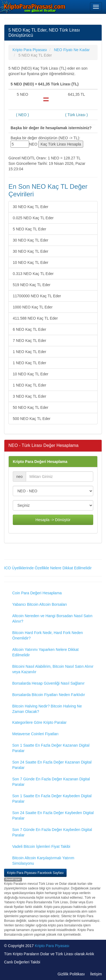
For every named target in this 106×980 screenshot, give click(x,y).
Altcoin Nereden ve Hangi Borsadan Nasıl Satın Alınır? (52, 619)
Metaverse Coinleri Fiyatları (35, 734)
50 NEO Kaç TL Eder (31, 407)
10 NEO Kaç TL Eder (31, 262)
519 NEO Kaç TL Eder (32, 285)
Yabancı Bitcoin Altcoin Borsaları (40, 604)
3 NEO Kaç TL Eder (29, 396)
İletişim (96, 974)
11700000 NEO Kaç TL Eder (37, 296)
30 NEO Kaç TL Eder (31, 207)
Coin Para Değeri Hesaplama (37, 593)
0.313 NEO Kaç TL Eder (33, 274)
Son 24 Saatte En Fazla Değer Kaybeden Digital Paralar (53, 815)
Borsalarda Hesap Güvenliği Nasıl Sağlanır (48, 683)
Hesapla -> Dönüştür (53, 520)
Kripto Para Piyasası (52, 946)
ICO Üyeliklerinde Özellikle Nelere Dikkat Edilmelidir (48, 568)
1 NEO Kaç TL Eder (29, 352)
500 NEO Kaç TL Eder (32, 419)
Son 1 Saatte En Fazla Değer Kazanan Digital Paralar (51, 748)
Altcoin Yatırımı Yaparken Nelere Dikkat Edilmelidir (45, 652)
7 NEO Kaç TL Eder (29, 341)
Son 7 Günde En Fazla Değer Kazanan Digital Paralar (51, 782)
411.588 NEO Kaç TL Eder (35, 318)
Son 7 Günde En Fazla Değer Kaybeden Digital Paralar (52, 832)
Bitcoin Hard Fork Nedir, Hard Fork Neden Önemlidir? (48, 635)
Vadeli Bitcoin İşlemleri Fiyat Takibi (41, 846)
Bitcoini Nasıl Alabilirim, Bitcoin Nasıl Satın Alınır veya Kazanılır (53, 669)
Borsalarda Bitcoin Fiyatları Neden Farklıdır (49, 695)
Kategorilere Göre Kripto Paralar (39, 722)
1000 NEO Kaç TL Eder (33, 307)
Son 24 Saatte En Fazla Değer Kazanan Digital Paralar (52, 765)
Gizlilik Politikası (71, 974)
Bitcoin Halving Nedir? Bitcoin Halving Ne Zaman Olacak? (47, 709)
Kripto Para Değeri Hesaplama (40, 462)
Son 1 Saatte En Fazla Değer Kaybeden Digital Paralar (52, 799)
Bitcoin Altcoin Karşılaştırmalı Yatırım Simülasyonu (43, 861)
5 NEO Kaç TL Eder (29, 229)
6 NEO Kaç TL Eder (29, 329)
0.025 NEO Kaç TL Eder (33, 218)
